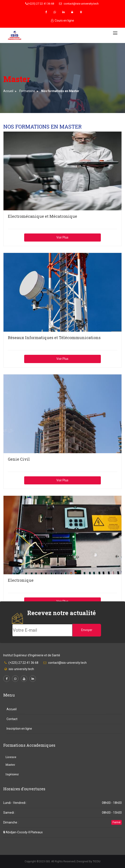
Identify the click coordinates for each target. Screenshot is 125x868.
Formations (27, 91)
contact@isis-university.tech (79, 4)
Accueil (8, 91)
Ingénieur (12, 774)
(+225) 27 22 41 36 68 (40, 4)
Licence (11, 757)
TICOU (97, 861)
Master (10, 765)
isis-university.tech (21, 669)
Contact (12, 719)
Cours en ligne (62, 21)
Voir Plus (62, 237)
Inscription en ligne (19, 729)
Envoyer (87, 630)
